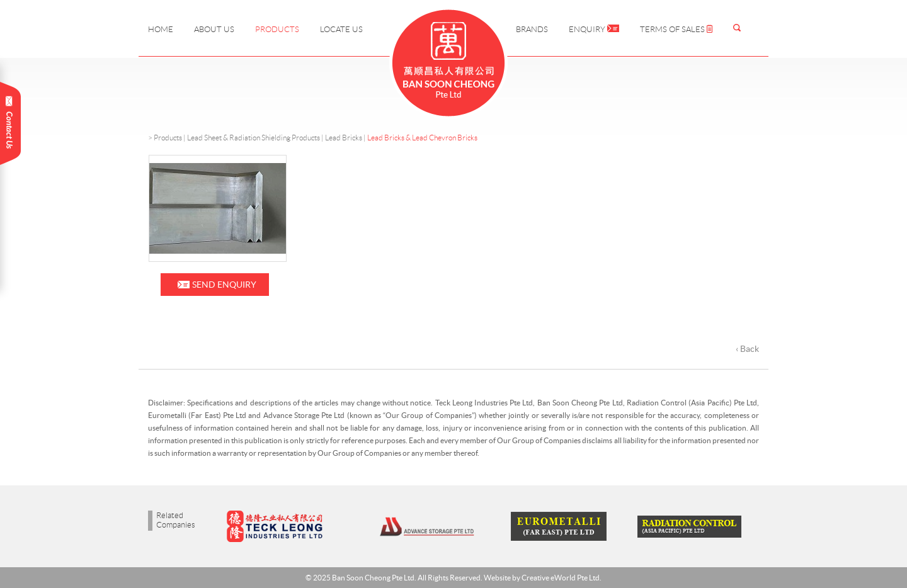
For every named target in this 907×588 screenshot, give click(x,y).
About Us (214, 29)
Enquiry (594, 29)
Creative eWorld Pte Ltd (561, 578)
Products (277, 29)
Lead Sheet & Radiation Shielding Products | (256, 138)
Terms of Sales (676, 29)
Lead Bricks (344, 138)
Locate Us (341, 29)
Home (161, 29)
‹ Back (747, 349)
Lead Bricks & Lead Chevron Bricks (422, 138)
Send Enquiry (224, 285)
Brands (532, 29)
